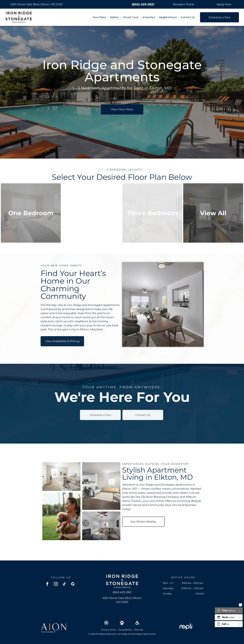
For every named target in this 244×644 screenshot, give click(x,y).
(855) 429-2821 (143, 4)
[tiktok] (64, 584)
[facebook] (47, 584)
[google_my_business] (73, 584)
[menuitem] (100, 17)
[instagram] (56, 584)
